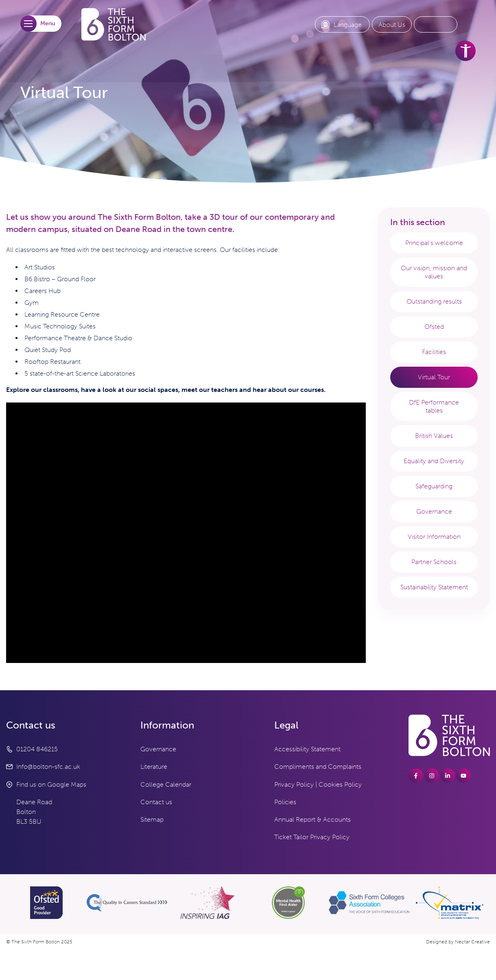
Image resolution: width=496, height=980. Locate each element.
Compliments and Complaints (318, 767)
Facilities (434, 352)
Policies (285, 802)
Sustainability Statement (434, 587)
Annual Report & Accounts (312, 819)
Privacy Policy (294, 784)
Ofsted (434, 327)
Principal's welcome (434, 243)
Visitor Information (434, 537)
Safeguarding (434, 486)
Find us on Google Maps (51, 784)
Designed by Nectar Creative (458, 942)
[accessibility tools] (465, 51)
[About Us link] (392, 25)
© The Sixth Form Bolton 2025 (39, 942)
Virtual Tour (434, 377)
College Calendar (166, 784)
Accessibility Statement (307, 749)
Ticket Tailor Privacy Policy (312, 837)
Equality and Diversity (434, 461)
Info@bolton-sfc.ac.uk (48, 767)
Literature (154, 767)
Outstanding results (434, 301)
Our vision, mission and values (434, 272)
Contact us (156, 802)
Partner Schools (434, 562)
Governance (434, 511)
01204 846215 (37, 749)
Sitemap (152, 819)
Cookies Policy (340, 784)
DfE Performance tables (434, 406)
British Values (434, 436)
